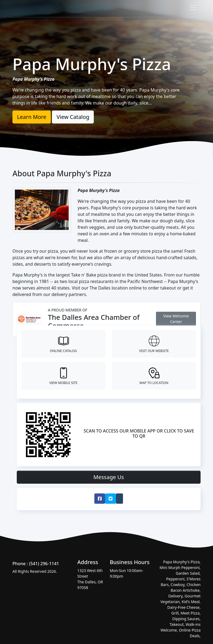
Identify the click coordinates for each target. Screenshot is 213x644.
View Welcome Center (176, 319)
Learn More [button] (32, 117)
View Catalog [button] (73, 117)
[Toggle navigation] (193, 8)
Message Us (109, 477)
